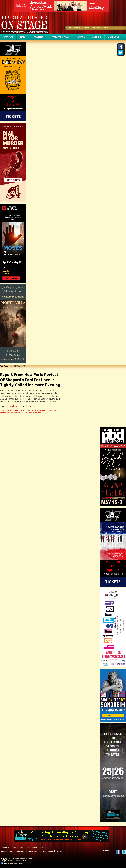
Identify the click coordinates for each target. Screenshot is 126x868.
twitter (124, 852)
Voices (81, 37)
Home (69, 28)
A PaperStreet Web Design (12, 863)
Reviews (8, 37)
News (23, 37)
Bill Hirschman (30, 406)
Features (39, 37)
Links (87, 28)
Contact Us (96, 28)
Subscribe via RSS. (22, 861)
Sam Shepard (22, 413)
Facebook (118, 852)
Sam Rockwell (12, 413)
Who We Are (78, 28)
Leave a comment (35, 413)
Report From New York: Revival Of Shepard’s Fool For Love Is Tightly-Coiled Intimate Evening (30, 380)
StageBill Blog (61, 37)
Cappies (96, 37)
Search (106, 28)
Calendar (114, 37)
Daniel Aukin (36, 410)
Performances (12, 410)
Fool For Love (47, 410)
